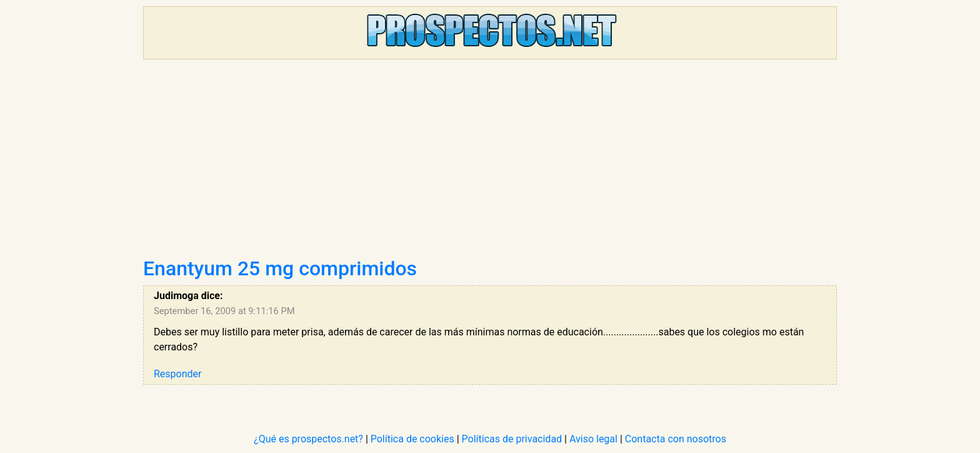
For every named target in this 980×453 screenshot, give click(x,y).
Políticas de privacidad (512, 439)
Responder (177, 374)
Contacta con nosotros (676, 439)
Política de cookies (412, 439)
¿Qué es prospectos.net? (308, 439)
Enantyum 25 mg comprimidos (280, 268)
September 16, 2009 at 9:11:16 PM (224, 311)
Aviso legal (593, 439)
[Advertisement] (490, 163)
